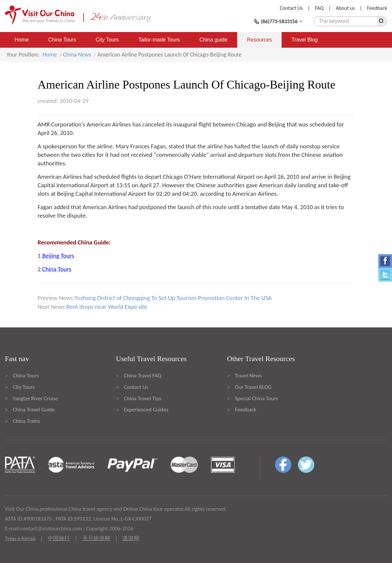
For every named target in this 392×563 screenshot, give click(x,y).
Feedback (377, 8)
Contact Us (291, 8)
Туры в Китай (20, 538)
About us (345, 8)
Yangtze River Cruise (35, 398)
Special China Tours (256, 398)
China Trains (26, 421)
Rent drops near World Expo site (107, 307)
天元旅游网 (96, 538)
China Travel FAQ (143, 376)
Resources (259, 40)
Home (22, 40)
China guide (213, 40)
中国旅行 (59, 538)
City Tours (107, 40)
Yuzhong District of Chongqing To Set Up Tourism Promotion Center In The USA (173, 298)
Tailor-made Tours (159, 40)
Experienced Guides (146, 410)
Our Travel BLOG (253, 387)
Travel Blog (304, 40)
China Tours (62, 40)
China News (77, 55)
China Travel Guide (34, 410)
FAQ (319, 8)
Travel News (248, 376)
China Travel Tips (143, 398)
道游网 (131, 538)
